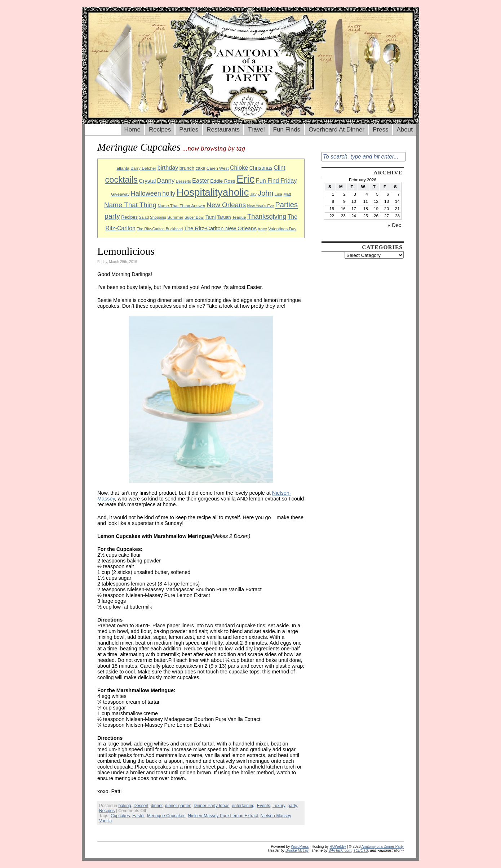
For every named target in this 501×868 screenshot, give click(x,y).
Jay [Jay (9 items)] (253, 194)
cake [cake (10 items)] (201, 168)
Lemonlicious (126, 251)
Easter (138, 816)
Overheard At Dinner (336, 130)
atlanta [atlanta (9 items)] (123, 168)
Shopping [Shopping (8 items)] (158, 217)
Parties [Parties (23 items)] (286, 205)
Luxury (279, 806)
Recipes (160, 130)
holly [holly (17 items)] (169, 193)
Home (132, 130)
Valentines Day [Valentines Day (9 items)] (282, 229)
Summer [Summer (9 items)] (175, 217)
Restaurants (223, 130)
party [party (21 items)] (112, 216)
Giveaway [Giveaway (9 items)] (120, 194)
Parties (189, 130)
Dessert (141, 806)
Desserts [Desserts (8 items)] (183, 181)
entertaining (243, 806)
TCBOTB (361, 851)
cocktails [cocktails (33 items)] (121, 180)
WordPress (300, 847)
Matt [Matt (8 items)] (287, 194)
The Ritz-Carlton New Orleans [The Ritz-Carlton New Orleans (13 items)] (220, 228)
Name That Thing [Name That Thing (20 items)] (130, 205)
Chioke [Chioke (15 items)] (239, 168)
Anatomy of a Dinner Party (383, 847)
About (405, 130)
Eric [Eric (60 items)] (246, 179)
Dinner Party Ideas (211, 806)
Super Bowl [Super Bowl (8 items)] (194, 217)
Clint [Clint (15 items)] (279, 168)
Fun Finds (287, 130)
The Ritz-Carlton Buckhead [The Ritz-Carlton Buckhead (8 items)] (160, 229)
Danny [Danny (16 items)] (166, 181)
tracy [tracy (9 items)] (262, 229)
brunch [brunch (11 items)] (187, 168)
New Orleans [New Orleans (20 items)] (226, 205)
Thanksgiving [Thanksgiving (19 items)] (267, 216)
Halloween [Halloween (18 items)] (146, 193)
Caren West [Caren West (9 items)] (218, 168)
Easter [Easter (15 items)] (201, 181)
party (292, 806)
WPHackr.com (340, 851)
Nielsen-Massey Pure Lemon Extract (223, 816)
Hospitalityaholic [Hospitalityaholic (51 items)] (213, 192)
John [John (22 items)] (265, 193)
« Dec (394, 225)
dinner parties (178, 806)
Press (380, 130)
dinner (157, 806)
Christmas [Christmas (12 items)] (261, 168)
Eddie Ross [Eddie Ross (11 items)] (223, 181)
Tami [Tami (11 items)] (211, 217)
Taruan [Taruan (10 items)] (224, 217)
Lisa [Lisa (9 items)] (279, 194)
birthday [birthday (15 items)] (168, 168)
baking (125, 806)
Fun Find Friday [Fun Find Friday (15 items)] (276, 181)
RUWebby (338, 847)
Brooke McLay (297, 851)
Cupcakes (120, 816)
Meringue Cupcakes (166, 816)
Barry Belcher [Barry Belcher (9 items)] (143, 168)
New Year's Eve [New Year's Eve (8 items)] (261, 206)
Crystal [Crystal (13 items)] (147, 181)
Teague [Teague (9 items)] (239, 217)
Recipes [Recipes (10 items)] (129, 217)
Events (264, 806)
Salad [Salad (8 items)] (144, 217)
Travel (256, 130)
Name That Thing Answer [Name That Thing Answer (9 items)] (181, 206)
